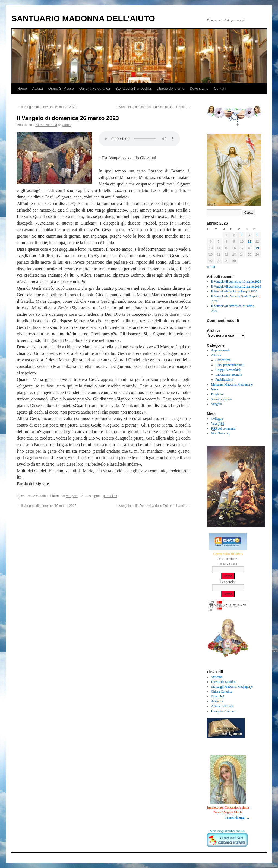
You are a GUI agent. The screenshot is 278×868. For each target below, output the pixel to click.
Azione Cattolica (222, 706)
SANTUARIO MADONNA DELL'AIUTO (83, 18)
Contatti (220, 88)
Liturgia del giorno (170, 88)
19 (257, 248)
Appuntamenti (221, 350)
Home (22, 88)
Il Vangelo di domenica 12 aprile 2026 (236, 286)
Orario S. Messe (61, 88)
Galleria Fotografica (95, 88)
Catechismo (223, 360)
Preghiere (217, 394)
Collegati (217, 419)
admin (67, 125)
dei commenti (223, 429)
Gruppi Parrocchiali (228, 370)
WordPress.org (221, 433)
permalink (110, 496)
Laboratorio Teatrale (229, 375)
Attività (38, 88)
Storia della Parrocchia (133, 88)
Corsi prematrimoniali (230, 365)
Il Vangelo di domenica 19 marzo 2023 (47, 107)
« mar (211, 267)
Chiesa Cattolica (222, 692)
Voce (218, 424)
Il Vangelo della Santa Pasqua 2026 (234, 291)
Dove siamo (199, 88)
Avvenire (217, 701)
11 (249, 242)
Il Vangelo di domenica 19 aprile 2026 (236, 282)
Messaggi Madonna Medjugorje (232, 384)
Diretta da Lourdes (223, 682)
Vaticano (217, 677)
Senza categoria (222, 399)
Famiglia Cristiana (223, 711)
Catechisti (218, 696)
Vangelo (72, 496)
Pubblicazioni (224, 380)
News (215, 389)
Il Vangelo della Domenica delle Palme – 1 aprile (154, 107)
